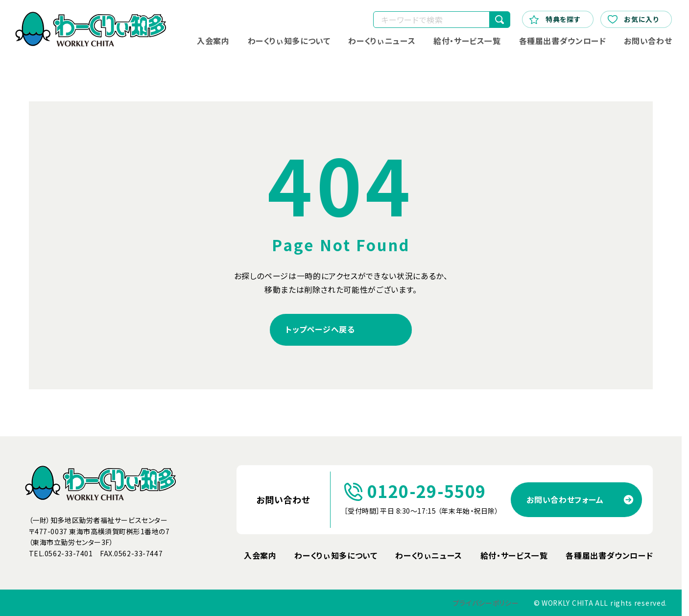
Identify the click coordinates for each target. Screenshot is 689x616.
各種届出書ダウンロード (562, 41)
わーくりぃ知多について (289, 41)
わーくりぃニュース (382, 41)
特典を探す (555, 19)
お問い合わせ (648, 41)
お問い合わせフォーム (565, 499)
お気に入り (633, 19)
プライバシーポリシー (486, 603)
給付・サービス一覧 (467, 41)
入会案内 (213, 41)
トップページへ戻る (320, 329)
